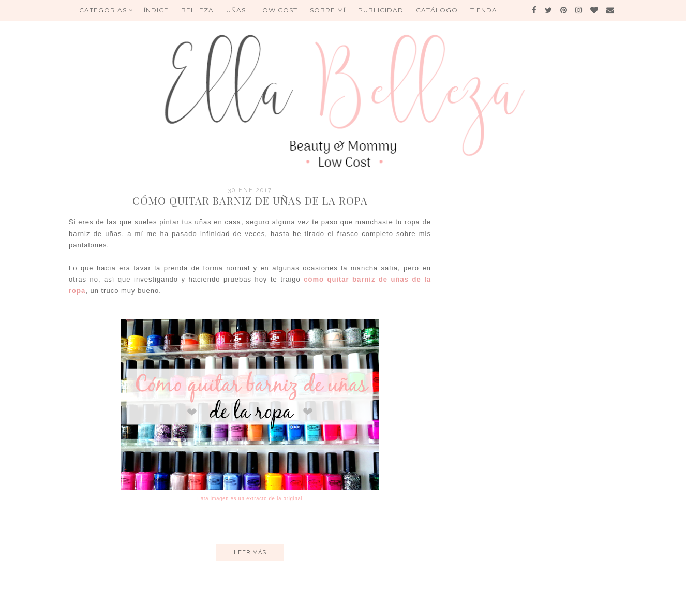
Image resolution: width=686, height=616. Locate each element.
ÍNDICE (156, 10)
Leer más (250, 553)
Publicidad (381, 10)
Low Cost (278, 10)
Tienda (484, 10)
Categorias (106, 10)
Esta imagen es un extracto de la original (250, 498)
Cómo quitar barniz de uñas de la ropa (250, 201)
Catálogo (437, 10)
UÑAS (236, 10)
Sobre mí (328, 10)
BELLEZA (197, 10)
